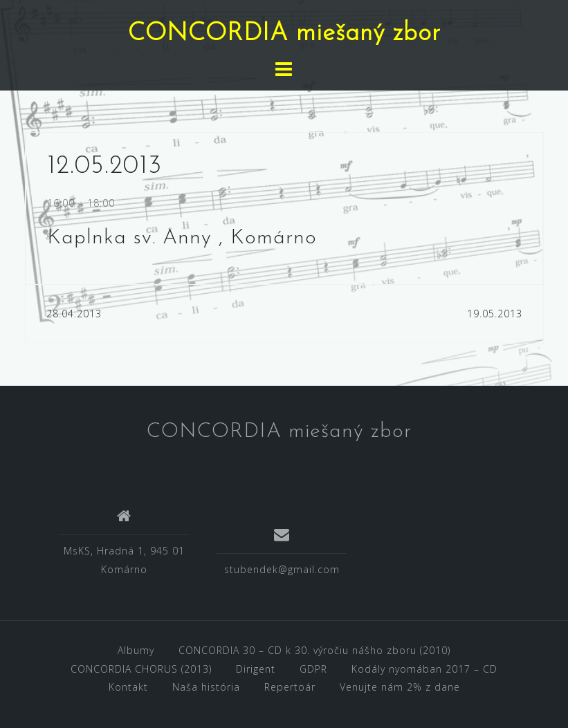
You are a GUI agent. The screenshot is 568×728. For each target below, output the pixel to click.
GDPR (313, 669)
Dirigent (256, 669)
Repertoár (290, 687)
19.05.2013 (495, 314)
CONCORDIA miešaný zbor (284, 34)
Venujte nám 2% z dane (400, 687)
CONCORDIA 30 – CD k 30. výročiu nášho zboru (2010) (314, 650)
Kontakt (128, 687)
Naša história (206, 687)
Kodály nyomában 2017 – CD (424, 669)
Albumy (136, 650)
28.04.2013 (74, 314)
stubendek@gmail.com (282, 569)
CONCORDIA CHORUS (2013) (141, 669)
